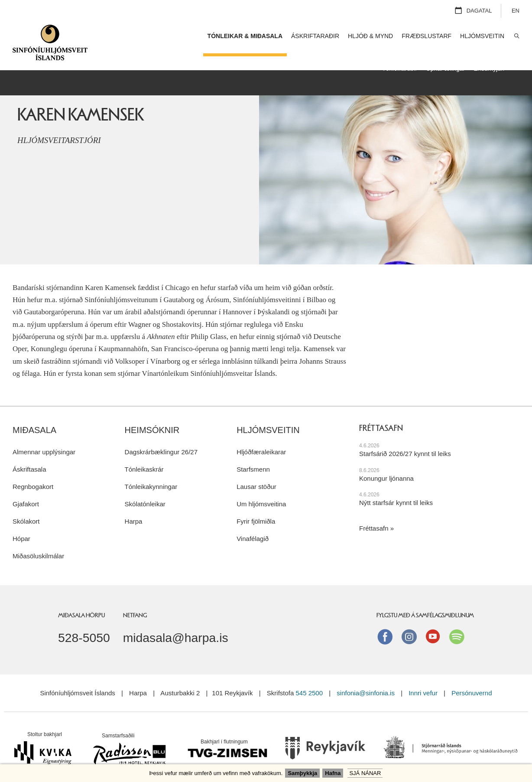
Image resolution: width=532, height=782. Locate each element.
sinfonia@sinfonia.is (366, 679)
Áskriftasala (29, 455)
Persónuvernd (472, 679)
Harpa (134, 507)
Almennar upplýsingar (44, 438)
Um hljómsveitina (261, 490)
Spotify (457, 622)
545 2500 (309, 679)
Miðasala (34, 416)
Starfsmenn (253, 455)
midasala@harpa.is (176, 624)
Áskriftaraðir (315, 36)
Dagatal (479, 11)
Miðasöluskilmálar (38, 542)
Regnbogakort (33, 473)
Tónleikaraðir (400, 68)
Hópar (21, 525)
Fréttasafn (374, 514)
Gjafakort (26, 490)
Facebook (385, 622)
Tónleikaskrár (144, 455)
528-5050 (84, 624)
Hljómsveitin (268, 416)
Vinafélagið (253, 525)
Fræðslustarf (427, 36)
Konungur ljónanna (386, 464)
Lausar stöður (256, 473)
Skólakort (26, 507)
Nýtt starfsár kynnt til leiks (396, 489)
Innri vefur (424, 679)
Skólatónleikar (145, 490)
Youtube (433, 622)
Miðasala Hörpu (81, 601)
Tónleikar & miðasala (245, 36)
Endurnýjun (489, 68)
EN (516, 11)
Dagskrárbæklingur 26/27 (161, 438)
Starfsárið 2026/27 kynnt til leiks (405, 440)
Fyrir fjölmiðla (256, 507)
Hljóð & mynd (370, 36)
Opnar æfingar (445, 68)
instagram (409, 622)
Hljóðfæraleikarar (261, 438)
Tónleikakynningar (151, 473)
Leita (516, 36)
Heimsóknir (152, 416)
